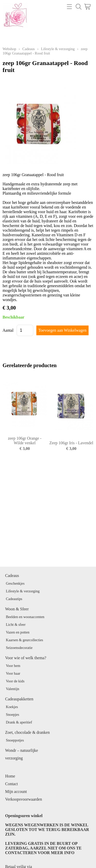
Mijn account (16, 792)
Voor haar (13, 673)
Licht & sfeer (16, 625)
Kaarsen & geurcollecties (24, 640)
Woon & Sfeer (17, 609)
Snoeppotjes (15, 740)
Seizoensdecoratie (19, 648)
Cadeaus (29, 49)
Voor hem (13, 666)
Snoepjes (13, 715)
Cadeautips (14, 599)
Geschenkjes (15, 583)
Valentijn (13, 689)
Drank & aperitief (19, 722)
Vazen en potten (18, 632)
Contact (12, 784)
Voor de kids (15, 681)
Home (10, 776)
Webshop (9, 49)
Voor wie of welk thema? (26, 658)
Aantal (8, 330)
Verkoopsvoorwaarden (24, 799)
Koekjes (12, 707)
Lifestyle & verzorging (58, 49)
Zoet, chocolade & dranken (27, 732)
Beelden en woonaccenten (25, 617)
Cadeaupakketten (19, 699)
